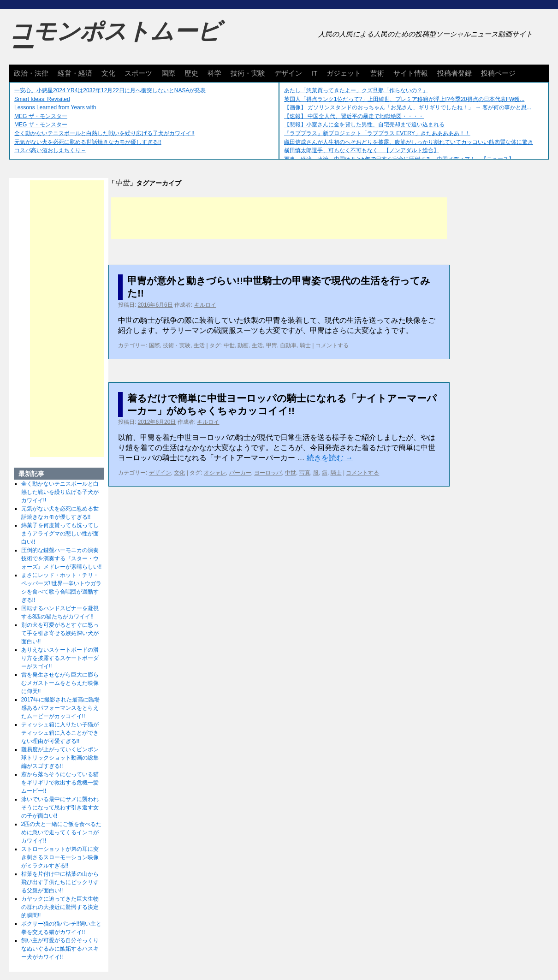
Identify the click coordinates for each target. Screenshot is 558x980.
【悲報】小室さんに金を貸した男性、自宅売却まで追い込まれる (364, 125)
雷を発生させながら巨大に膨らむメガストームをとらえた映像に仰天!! (60, 683)
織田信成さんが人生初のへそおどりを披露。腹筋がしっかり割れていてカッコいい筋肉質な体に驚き (409, 142)
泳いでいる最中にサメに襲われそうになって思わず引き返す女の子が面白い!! (60, 808)
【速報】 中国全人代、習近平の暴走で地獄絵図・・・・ (354, 116)
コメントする (332, 345)
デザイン (288, 73)
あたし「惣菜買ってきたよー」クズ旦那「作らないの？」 (356, 90)
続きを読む (330, 458)
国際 (168, 73)
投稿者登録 (454, 73)
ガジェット (344, 73)
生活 (199, 345)
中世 (229, 345)
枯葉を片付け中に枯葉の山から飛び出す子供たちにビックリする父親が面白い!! (60, 882)
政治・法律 (31, 73)
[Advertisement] (279, 218)
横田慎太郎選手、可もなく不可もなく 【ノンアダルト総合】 (362, 150)
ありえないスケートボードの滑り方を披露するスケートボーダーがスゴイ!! (60, 658)
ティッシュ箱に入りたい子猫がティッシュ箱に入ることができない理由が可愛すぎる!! (60, 733)
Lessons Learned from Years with (55, 107)
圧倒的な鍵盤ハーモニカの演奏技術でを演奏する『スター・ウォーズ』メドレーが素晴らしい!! (62, 558)
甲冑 (272, 345)
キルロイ (205, 305)
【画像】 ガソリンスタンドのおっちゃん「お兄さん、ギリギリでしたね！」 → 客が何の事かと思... (408, 107)
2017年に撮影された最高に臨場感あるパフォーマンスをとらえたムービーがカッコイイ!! (61, 708)
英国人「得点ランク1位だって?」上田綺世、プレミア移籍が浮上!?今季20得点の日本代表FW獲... (404, 99)
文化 (108, 73)
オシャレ (215, 473)
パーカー (240, 473)
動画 (243, 345)
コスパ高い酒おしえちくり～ (50, 150)
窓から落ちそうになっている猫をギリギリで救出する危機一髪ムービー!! (60, 783)
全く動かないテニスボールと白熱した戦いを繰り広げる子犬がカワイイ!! (104, 133)
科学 (214, 73)
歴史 (191, 73)
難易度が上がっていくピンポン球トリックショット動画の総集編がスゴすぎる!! (60, 758)
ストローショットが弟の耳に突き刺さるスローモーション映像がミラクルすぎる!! (60, 857)
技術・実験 (248, 73)
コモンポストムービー (115, 40)
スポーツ (138, 73)
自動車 (288, 345)
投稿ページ (498, 73)
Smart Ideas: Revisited (42, 99)
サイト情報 (411, 73)
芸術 (377, 73)
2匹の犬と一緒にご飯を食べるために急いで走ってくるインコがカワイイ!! (62, 832)
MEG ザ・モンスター (41, 116)
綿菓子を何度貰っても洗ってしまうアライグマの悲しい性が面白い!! (60, 534)
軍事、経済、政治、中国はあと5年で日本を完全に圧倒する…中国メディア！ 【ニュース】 (399, 159)
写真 (305, 473)
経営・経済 (75, 73)
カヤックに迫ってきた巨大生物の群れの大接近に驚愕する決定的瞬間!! (60, 907)
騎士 (305, 345)
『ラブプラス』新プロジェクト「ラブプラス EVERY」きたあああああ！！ (377, 133)
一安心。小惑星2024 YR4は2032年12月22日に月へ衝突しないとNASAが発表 (110, 90)
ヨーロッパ (268, 473)
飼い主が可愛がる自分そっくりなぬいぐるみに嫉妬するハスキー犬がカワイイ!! (60, 949)
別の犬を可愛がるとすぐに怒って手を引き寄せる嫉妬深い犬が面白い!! (60, 633)
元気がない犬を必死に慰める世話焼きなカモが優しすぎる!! (88, 142)
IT (314, 73)
